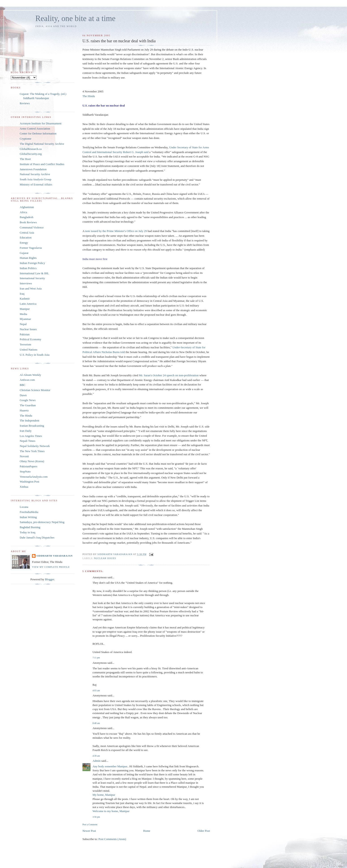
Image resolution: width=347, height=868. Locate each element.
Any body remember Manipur (110, 766)
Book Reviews (28, 222)
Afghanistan (27, 207)
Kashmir (25, 299)
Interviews (26, 283)
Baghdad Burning (30, 527)
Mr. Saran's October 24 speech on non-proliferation (169, 375)
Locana (24, 507)
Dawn (23, 395)
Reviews (25, 103)
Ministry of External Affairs (36, 184)
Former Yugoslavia (31, 248)
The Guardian (28, 405)
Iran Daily (26, 431)
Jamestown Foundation (33, 169)
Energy (24, 243)
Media (23, 314)
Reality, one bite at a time (75, 18)
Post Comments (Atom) (112, 839)
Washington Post (29, 482)
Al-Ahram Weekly (30, 375)
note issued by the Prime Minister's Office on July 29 (116, 231)
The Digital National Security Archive (42, 144)
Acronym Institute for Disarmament (41, 123)
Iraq (22, 294)
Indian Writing (28, 517)
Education (26, 237)
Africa (23, 212)
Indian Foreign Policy (32, 263)
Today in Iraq (28, 532)
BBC (23, 385)
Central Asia (27, 233)
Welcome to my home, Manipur (111, 811)
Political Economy (30, 339)
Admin (96, 761)
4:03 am (96, 690)
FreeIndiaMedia (29, 512)
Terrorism (25, 344)
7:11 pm (96, 658)
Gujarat (24, 253)
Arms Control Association (35, 129)
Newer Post (89, 831)
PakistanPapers (29, 466)
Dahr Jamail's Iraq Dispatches (37, 537)
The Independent (30, 420)
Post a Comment (90, 824)
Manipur (25, 309)
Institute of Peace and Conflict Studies (42, 164)
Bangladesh (27, 217)
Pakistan (25, 334)
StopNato (25, 471)
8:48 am (96, 723)
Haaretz (24, 410)
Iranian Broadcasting (32, 426)
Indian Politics (28, 268)
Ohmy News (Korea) (32, 461)
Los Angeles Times (31, 436)
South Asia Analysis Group (35, 179)
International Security (32, 278)
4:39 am (96, 756)
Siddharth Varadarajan (54, 556)
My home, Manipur (104, 795)
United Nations (29, 350)
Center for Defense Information (38, 133)
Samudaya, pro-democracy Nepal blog (42, 522)
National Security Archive (35, 174)
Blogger (50, 579)
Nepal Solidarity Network (35, 446)
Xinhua (24, 487)
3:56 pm (96, 817)
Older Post (204, 831)
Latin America (28, 304)
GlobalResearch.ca (31, 149)
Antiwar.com (27, 380)
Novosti (24, 456)
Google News (28, 400)
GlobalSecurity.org (31, 154)
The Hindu (89, 96)
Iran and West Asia (31, 288)
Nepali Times (28, 441)
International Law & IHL (34, 273)
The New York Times (32, 451)
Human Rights (28, 258)
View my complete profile (51, 567)
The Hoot (25, 159)
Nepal (23, 324)
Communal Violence (32, 227)
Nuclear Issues (105, 558)
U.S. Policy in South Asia (35, 355)
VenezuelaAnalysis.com (34, 477)
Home (147, 831)
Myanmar (25, 319)
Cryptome (26, 139)
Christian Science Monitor (35, 390)
